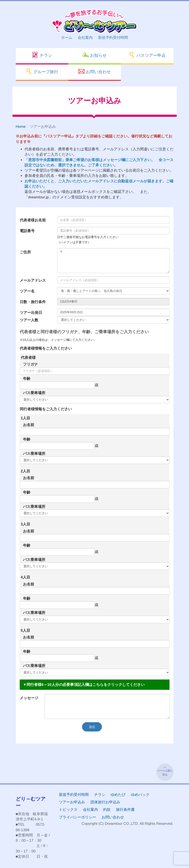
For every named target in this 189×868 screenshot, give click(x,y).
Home (21, 127)
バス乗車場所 (34, 393)
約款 (107, 810)
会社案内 (85, 38)
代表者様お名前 (33, 220)
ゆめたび (118, 795)
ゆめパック (140, 795)
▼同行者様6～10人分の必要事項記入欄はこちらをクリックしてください (84, 685)
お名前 (29, 425)
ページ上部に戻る (165, 773)
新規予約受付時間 (113, 38)
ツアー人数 (29, 320)
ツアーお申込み (72, 802)
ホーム (67, 38)
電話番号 (27, 231)
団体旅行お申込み (105, 802)
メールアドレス (33, 280)
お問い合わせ (94, 71)
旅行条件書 (125, 810)
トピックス (68, 810)
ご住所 (25, 252)
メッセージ (29, 698)
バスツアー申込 (147, 55)
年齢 (27, 379)
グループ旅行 (42, 71)
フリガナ (30, 364)
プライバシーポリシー (78, 817)
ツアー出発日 (31, 313)
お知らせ (94, 55)
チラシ (42, 55)
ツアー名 (27, 291)
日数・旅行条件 (33, 302)
